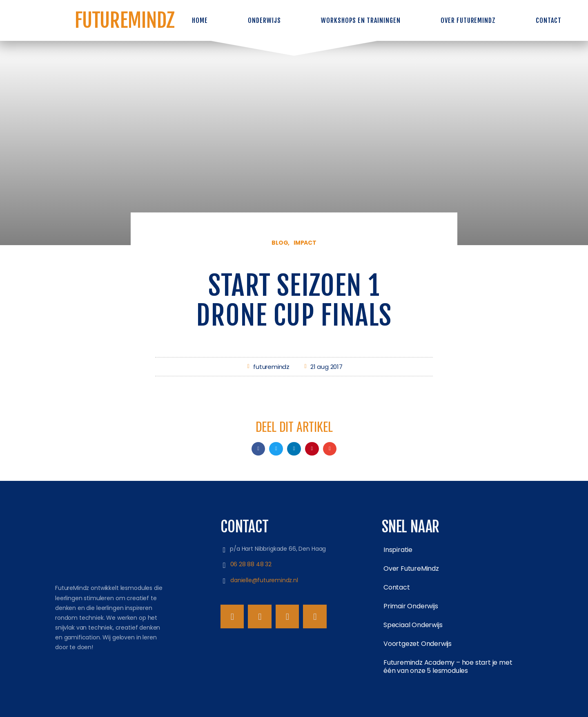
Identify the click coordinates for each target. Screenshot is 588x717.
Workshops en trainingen (361, 20)
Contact (549, 20)
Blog (280, 243)
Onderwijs (264, 20)
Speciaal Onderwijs (413, 625)
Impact (305, 243)
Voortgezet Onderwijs (418, 644)
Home (200, 20)
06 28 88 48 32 (253, 564)
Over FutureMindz (468, 20)
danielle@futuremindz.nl (265, 580)
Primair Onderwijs (411, 606)
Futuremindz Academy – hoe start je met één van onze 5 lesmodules (448, 667)
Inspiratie (398, 550)
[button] (258, 449)
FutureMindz (125, 20)
